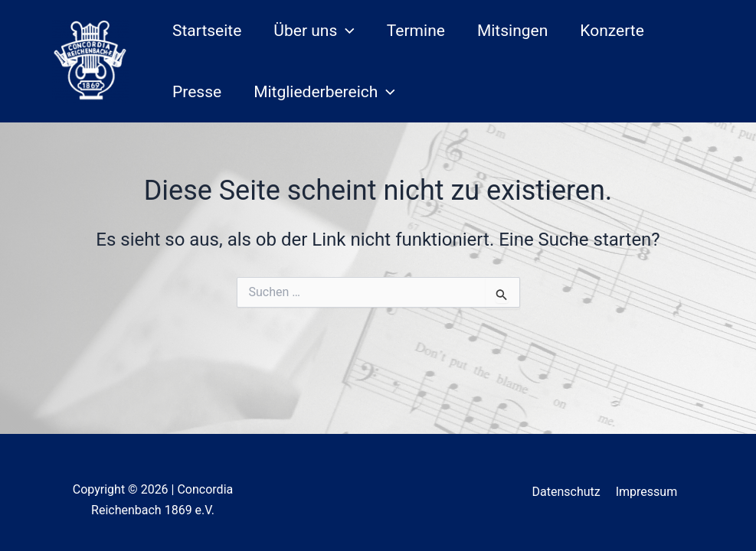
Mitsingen (512, 31)
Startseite (207, 31)
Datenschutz (566, 492)
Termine (416, 31)
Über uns (314, 31)
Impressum (647, 492)
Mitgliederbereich (324, 92)
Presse (197, 92)
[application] (346, 31)
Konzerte (612, 31)
